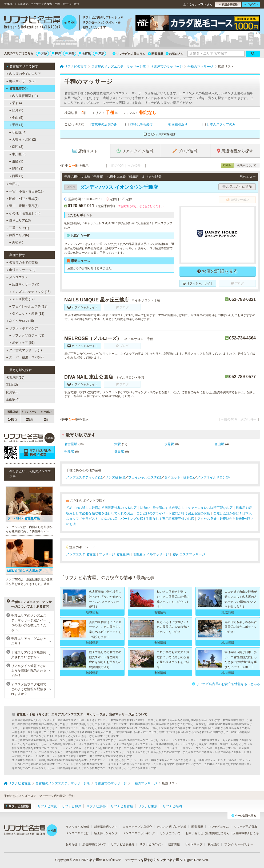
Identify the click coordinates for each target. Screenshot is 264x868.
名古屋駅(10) (15, 378)
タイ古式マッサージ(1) (24, 350)
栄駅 (118, 444)
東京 (100, 53)
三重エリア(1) (17, 228)
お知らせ (71, 844)
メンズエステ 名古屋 (81, 554)
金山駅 (219, 444)
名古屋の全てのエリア (24, 74)
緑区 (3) (16, 169)
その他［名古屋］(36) (23, 213)
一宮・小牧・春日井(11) (25, 191)
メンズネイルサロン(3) (213, 477)
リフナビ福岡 (172, 806)
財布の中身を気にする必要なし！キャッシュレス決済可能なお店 (186, 508)
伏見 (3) (16, 110)
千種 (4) (16, 125)
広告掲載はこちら (218, 833)
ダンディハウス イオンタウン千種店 (111, 187)
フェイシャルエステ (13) (28, 306)
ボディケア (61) (22, 343)
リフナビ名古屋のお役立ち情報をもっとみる (226, 684)
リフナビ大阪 (47, 806)
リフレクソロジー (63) (27, 335)
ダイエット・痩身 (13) (27, 314)
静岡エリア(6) (17, 235)
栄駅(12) (12, 385)
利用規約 (213, 844)
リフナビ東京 (148, 806)
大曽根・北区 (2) (23, 140)
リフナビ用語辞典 (246, 827)
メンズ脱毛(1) (115, 477)
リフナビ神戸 (71, 806)
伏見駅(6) (13, 392)
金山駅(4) (13, 399)
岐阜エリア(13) (19, 220)
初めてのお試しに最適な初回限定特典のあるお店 (101, 508)
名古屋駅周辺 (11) (24, 96)
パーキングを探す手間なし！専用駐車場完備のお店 (157, 519)
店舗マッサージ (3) (24, 284)
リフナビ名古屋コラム (129, 54)
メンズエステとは (77, 833)
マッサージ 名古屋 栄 (114, 554)
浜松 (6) (16, 242)
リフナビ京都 (96, 806)
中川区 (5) (18, 154)
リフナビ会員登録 (123, 844)
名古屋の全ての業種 (22, 263)
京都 (70, 53)
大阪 (43, 53)
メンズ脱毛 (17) (22, 299)
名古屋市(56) (17, 88)
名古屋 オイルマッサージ (151, 554)
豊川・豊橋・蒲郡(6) (23, 206)
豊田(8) (13, 184)
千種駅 (69, 452)
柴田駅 (119, 452)
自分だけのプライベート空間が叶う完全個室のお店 (173, 513)
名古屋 (85, 53)
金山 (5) (16, 118)
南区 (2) (16, 147)
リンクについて (170, 833)
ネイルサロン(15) (20, 321)
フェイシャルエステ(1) (145, 477)
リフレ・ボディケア (22, 328)
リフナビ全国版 (17, 806)
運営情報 (174, 844)
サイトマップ (194, 844)
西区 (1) (16, 176)
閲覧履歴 (156, 54)
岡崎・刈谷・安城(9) (23, 199)
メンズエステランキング (139, 833)
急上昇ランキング (106, 833)
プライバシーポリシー (239, 844)
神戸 (56, 53)
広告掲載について (94, 844)
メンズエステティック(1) (84, 477)
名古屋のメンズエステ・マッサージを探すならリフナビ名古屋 (134, 860)
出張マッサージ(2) (21, 81)
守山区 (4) (18, 132)
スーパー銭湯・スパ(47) (25, 357)
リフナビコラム (219, 827)
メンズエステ (17, 277)
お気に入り (175, 54)
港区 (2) (16, 161)
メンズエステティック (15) (30, 292)
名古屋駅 (71, 444)
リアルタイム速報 (77, 827)
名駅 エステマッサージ (188, 554)
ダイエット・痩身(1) (179, 477)
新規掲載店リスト (106, 827)
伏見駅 (169, 444)
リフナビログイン (151, 844)
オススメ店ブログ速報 (172, 827)
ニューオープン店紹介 (137, 827)
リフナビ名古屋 (122, 806)
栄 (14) (16, 103)
